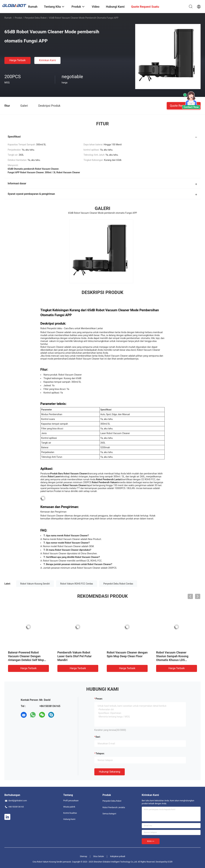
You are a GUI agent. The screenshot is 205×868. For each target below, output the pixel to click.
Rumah (8, 18)
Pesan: (99, 699)
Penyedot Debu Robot (36, 18)
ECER (170, 862)
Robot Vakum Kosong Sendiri (35, 584)
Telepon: (100, 753)
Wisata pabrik (69, 807)
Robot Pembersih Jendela (114, 807)
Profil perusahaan (71, 801)
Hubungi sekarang (110, 772)
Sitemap (84, 856)
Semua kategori (109, 814)
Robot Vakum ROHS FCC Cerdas (77, 584)
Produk (18, 18)
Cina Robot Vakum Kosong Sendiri (47, 862)
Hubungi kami (69, 819)
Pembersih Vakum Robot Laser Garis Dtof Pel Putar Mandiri (74, 656)
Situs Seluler (99, 856)
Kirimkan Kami (48, 60)
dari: (98, 737)
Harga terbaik (17, 60)
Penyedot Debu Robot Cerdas (118, 584)
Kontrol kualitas (70, 813)
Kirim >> (151, 841)
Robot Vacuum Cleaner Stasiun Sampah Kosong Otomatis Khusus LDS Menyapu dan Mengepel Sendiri (172, 660)
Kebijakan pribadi (118, 856)
